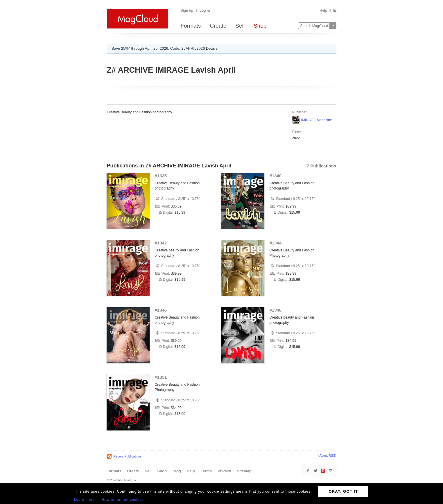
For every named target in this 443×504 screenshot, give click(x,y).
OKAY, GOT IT (343, 491)
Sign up (187, 10)
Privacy (224, 471)
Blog (177, 471)
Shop (260, 26)
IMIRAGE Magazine (317, 120)
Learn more (84, 500)
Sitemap (244, 471)
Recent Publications (128, 456)
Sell (240, 26)
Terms (206, 471)
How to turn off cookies (123, 500)
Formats (191, 26)
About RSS (327, 455)
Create (218, 26)
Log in (205, 10)
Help (323, 10)
